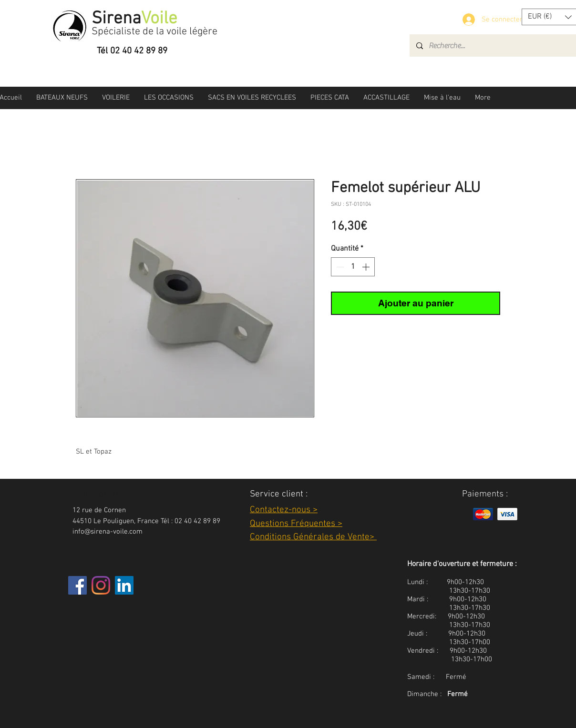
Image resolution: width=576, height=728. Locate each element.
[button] (62, 98)
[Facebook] (77, 585)
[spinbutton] (353, 267)
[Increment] (367, 267)
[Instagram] (101, 585)
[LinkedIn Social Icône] (124, 585)
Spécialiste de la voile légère (154, 32)
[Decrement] (339, 267)
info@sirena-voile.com (108, 532)
